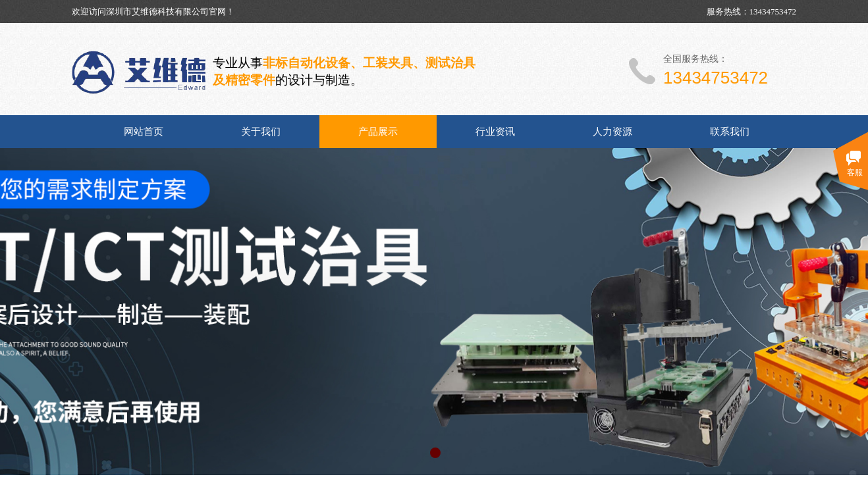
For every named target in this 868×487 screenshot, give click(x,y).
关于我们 (261, 132)
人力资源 (612, 132)
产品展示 (378, 132)
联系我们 (730, 132)
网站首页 (144, 132)
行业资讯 (495, 132)
